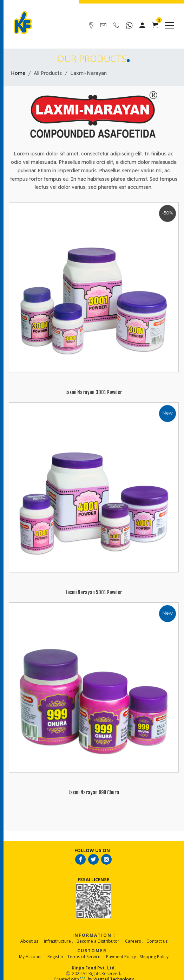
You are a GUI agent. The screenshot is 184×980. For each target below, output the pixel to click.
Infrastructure (57, 941)
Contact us (157, 941)
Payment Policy (121, 957)
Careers (133, 941)
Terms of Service (84, 957)
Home (18, 73)
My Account (30, 957)
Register (55, 957)
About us (29, 941)
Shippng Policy (154, 957)
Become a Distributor (98, 941)
